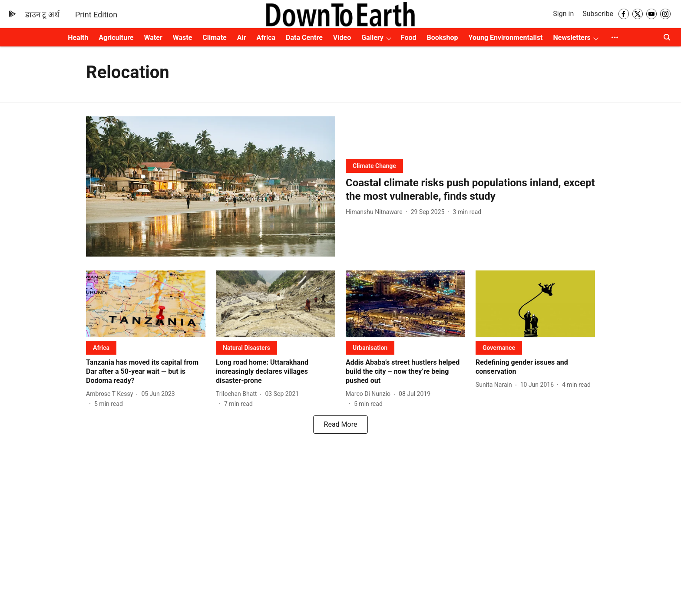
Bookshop (443, 38)
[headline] (470, 190)
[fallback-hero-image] (211, 186)
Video (342, 38)
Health (78, 38)
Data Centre (304, 38)
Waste (183, 38)
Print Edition (96, 15)
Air (242, 38)
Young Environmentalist (506, 38)
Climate (214, 38)
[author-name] (376, 212)
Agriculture (116, 38)
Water (153, 38)
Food (409, 38)
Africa (266, 38)
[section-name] (374, 166)
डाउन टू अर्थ (42, 15)
